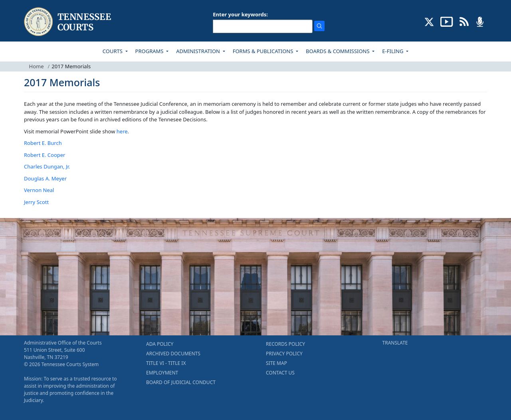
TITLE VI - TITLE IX (166, 363)
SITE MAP (276, 363)
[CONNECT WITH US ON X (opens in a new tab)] (429, 21)
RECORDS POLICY (285, 344)
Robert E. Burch (43, 143)
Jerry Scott (36, 202)
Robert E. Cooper (45, 155)
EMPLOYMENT (162, 373)
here (122, 131)
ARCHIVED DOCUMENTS (173, 354)
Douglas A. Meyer (45, 178)
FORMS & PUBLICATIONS (264, 51)
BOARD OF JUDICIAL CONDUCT (181, 382)
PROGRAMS (150, 51)
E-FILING (393, 51)
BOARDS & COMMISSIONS (338, 51)
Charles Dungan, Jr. (47, 166)
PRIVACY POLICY (284, 354)
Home (37, 66)
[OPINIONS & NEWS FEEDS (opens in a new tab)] (464, 21)
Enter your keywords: (240, 14)
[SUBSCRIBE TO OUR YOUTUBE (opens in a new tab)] (447, 21)
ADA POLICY (160, 344)
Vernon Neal (39, 190)
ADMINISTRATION (199, 51)
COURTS (113, 51)
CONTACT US (280, 373)
